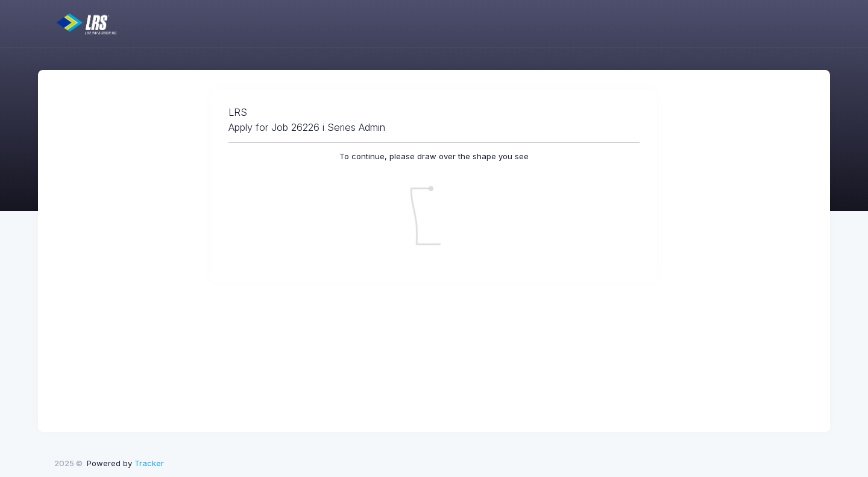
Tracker (149, 463)
